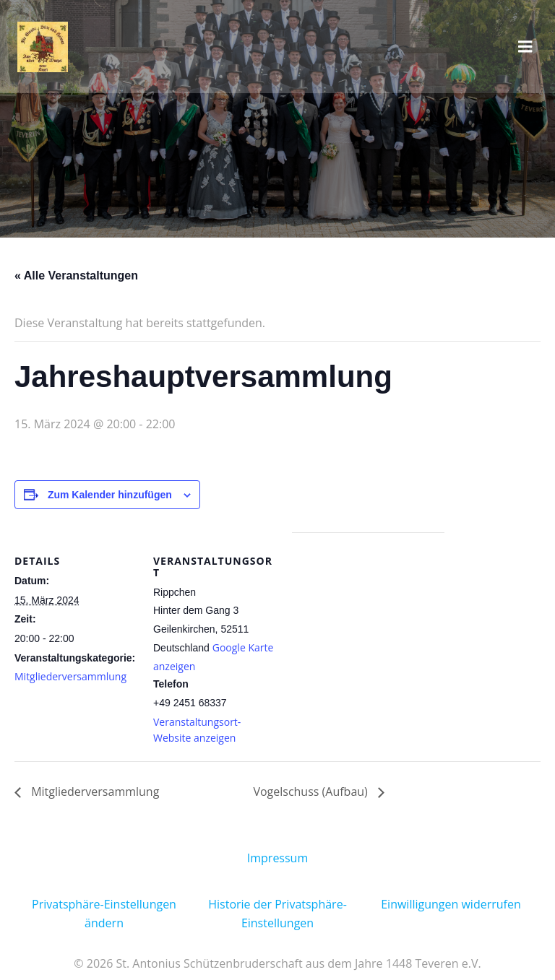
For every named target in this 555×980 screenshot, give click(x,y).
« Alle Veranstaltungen (76, 276)
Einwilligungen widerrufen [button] (451, 904)
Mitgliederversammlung (70, 676)
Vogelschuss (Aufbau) (312, 792)
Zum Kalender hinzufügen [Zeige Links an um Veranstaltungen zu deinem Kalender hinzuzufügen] (110, 495)
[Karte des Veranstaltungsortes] (368, 632)
